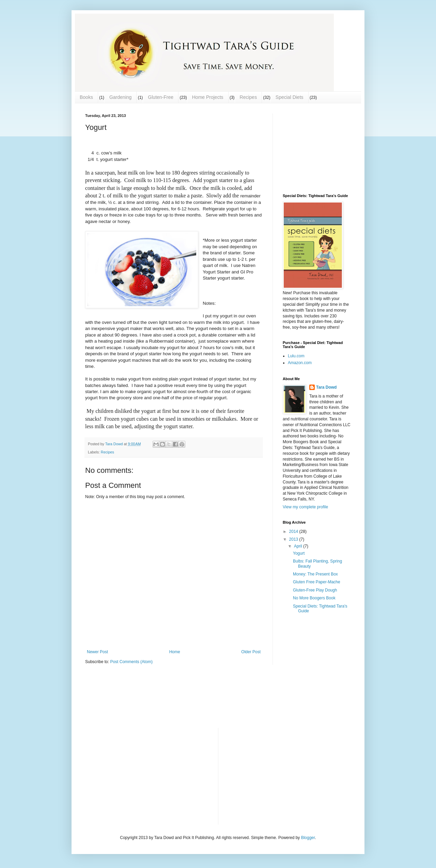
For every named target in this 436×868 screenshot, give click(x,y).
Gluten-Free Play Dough (315, 590)
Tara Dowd (326, 387)
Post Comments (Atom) (131, 662)
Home (175, 652)
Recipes (248, 97)
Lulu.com (296, 356)
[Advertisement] (317, 148)
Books (86, 97)
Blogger (308, 838)
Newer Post (97, 652)
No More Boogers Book (314, 598)
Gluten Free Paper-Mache (317, 582)
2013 (294, 539)
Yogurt (299, 553)
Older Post (251, 652)
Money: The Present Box (315, 574)
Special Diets (290, 97)
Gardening (120, 97)
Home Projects (208, 97)
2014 (294, 532)
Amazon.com (300, 363)
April (299, 546)
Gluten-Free (161, 97)
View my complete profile (305, 507)
